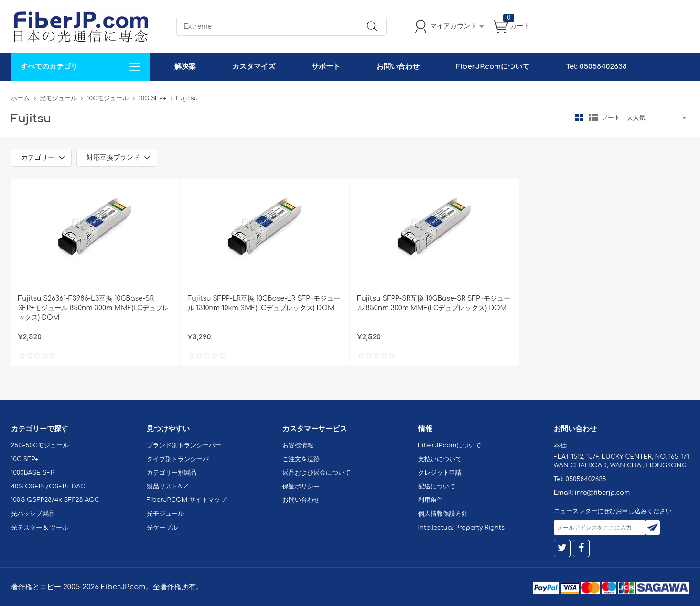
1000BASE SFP (33, 473)
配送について (437, 487)
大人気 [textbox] (636, 118)
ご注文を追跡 (301, 459)
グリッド (579, 118)
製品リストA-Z (168, 487)
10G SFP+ (152, 98)
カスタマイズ (254, 67)
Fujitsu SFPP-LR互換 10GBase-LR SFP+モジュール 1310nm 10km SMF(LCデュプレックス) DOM (264, 303)
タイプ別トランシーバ (178, 459)
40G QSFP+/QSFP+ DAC (48, 487)
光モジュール (58, 98)
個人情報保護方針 (443, 514)
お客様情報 (298, 445)
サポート (326, 67)
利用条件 (431, 500)
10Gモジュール (108, 98)
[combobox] (656, 118)
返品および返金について (317, 473)
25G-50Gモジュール (40, 445)
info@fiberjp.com (603, 493)
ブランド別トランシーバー (184, 445)
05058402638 (586, 479)
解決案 (185, 67)
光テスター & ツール (40, 528)
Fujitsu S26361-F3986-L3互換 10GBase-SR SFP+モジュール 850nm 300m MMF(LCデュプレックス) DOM (94, 308)
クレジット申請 (440, 473)
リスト (593, 118)
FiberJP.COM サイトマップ (187, 500)
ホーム (20, 98)
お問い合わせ (398, 67)
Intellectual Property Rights (461, 528)
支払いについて (440, 459)
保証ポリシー (301, 487)
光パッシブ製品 (33, 514)
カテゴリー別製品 (172, 473)
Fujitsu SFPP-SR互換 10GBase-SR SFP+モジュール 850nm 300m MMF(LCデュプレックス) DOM (434, 303)
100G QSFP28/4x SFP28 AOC (55, 500)
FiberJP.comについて (493, 67)
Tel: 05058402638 (596, 67)
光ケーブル (162, 528)
